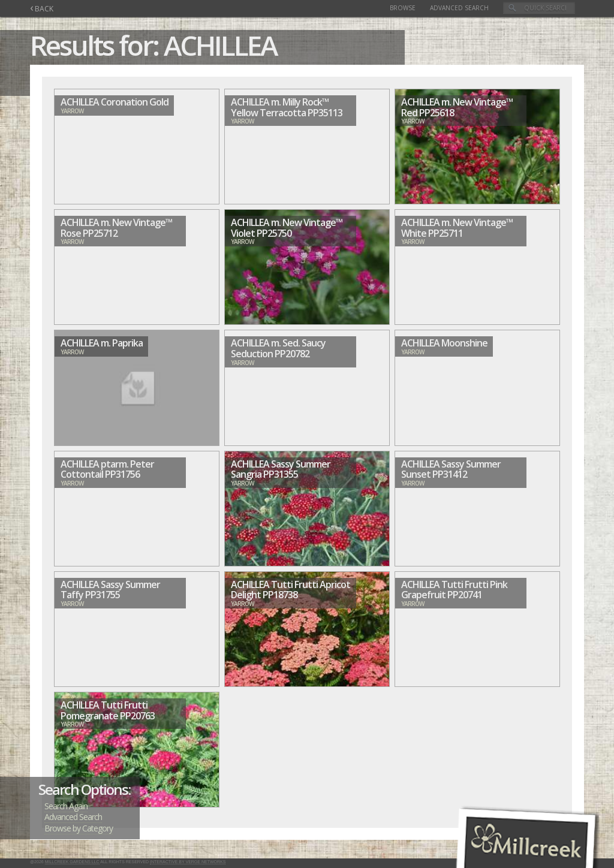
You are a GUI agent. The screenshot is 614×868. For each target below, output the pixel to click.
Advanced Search (459, 8)
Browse (403, 8)
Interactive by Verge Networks (188, 862)
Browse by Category (79, 828)
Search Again (66, 806)
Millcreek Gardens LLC (72, 862)
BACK (42, 9)
